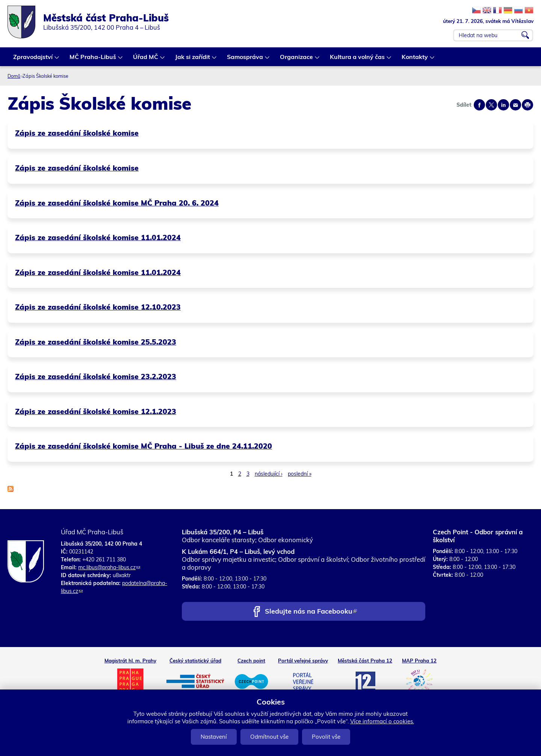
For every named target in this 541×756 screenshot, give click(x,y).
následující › (269, 474)
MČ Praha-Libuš (93, 60)
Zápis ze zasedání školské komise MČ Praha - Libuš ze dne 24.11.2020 (144, 446)
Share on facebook (479, 105)
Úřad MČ (146, 60)
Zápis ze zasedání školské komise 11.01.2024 (98, 237)
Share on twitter (491, 105)
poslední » (300, 474)
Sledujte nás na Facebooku (311, 612)
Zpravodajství (33, 60)
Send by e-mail (515, 105)
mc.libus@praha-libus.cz (109, 567)
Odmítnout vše (269, 737)
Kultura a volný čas (358, 60)
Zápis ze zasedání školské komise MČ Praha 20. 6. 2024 (117, 203)
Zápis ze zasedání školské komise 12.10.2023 (98, 307)
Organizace (297, 60)
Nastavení (214, 737)
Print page (527, 105)
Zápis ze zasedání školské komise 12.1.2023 (96, 411)
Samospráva (245, 60)
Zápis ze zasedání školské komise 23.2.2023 (96, 376)
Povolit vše (326, 737)
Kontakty (415, 60)
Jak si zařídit (193, 60)
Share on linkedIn (503, 105)
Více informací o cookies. (382, 721)
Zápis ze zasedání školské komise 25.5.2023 (96, 342)
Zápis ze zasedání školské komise (77, 133)
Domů (14, 76)
